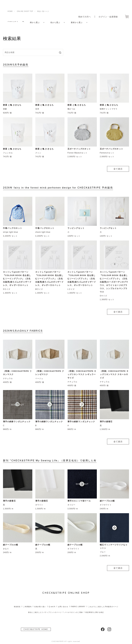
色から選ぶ (58, 21)
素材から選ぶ (81, 21)
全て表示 (118, 166)
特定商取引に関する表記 (95, 609)
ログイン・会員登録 (107, 9)
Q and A (52, 603)
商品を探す (13, 21)
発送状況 (17, 603)
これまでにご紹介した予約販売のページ (103, 603)
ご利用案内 (27, 603)
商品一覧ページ (43, 4)
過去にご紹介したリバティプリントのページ (45, 609)
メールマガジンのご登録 (74, 609)
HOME (10, 4)
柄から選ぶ (36, 21)
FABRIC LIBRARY (78, 603)
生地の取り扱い (40, 603)
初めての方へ (83, 9)
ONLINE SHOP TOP (25, 4)
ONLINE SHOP (66, 590)
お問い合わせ (63, 603)
